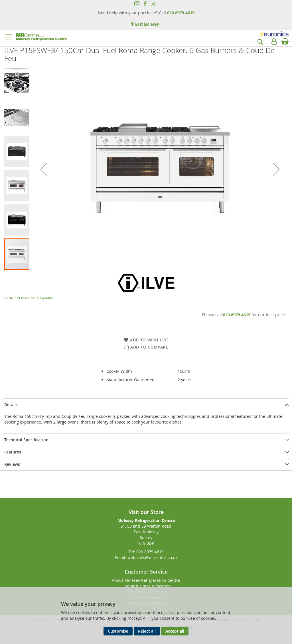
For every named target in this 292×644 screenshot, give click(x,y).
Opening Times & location (146, 586)
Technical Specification (26, 440)
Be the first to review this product (29, 298)
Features (13, 452)
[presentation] (146, 405)
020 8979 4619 (181, 13)
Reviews (12, 464)
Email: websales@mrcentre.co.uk (146, 557)
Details (11, 405)
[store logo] (41, 37)
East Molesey (147, 24)
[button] (44, 169)
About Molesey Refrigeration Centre (146, 580)
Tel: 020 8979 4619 (146, 552)
